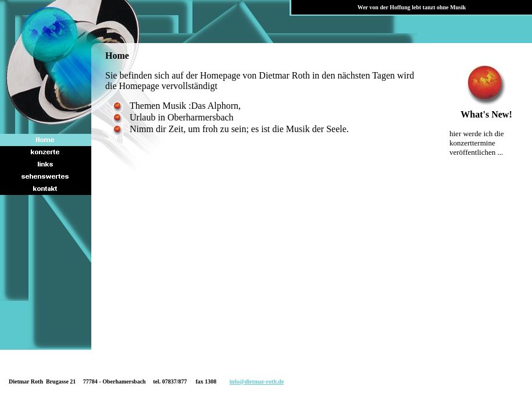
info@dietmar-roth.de (257, 381)
